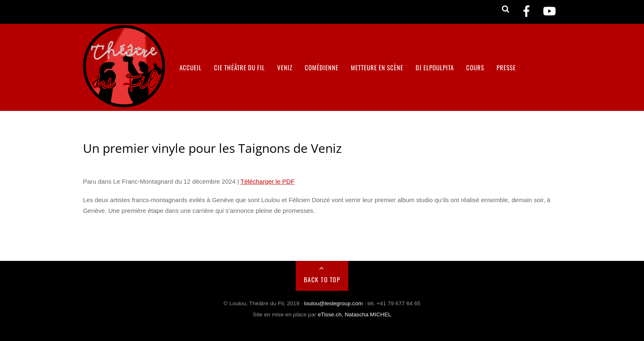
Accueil (191, 67)
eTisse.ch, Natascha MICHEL (355, 315)
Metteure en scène (377, 67)
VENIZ (285, 67)
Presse (506, 67)
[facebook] (527, 11)
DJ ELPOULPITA (435, 67)
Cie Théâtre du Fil (239, 67)
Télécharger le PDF (268, 181)
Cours (475, 67)
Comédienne (322, 67)
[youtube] (550, 11)
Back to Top (322, 279)
